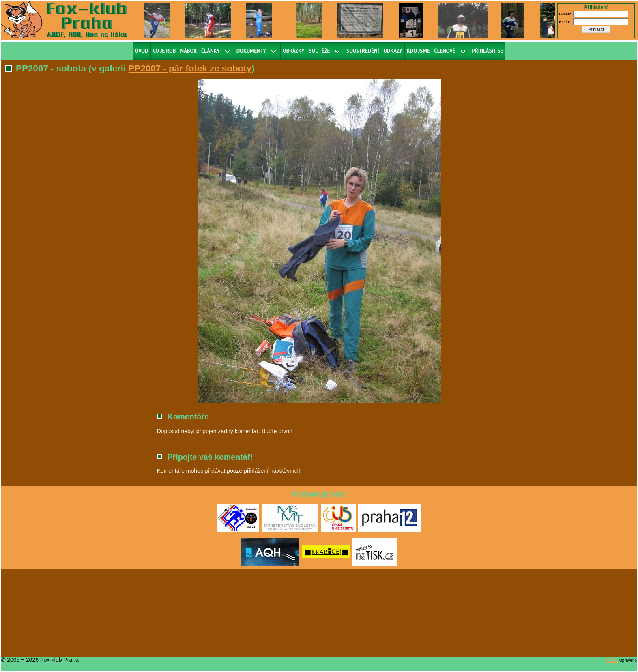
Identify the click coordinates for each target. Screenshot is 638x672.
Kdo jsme (418, 51)
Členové (445, 51)
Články (211, 51)
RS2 (612, 660)
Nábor (188, 51)
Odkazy (393, 51)
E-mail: (565, 14)
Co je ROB (164, 51)
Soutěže (320, 51)
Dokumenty (251, 51)
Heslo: (565, 22)
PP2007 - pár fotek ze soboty (190, 68)
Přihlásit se (488, 51)
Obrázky (294, 51)
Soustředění (363, 51)
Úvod (142, 51)
